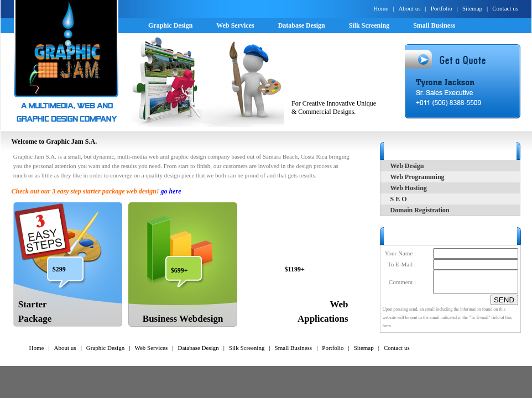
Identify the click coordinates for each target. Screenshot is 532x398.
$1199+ (295, 269)
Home (381, 8)
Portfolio (442, 8)
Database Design (198, 348)
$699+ (179, 270)
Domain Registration (420, 210)
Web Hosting (409, 188)
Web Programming (418, 177)
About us (409, 8)
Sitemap (472, 8)
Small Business (294, 348)
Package (35, 319)
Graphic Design (105, 348)
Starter (33, 304)
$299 (59, 269)
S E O (399, 199)
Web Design (407, 166)
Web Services (151, 348)
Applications (323, 319)
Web (339, 304)
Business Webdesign (183, 319)
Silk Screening (247, 348)
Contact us (505, 8)
